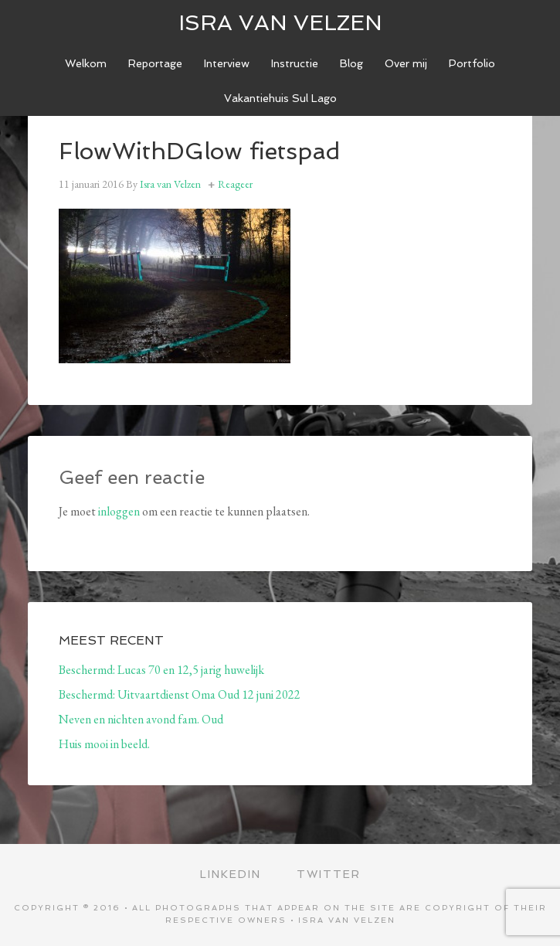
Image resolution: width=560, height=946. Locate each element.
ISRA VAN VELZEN (280, 23)
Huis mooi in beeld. (104, 744)
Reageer (235, 184)
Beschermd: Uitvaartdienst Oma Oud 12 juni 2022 (180, 694)
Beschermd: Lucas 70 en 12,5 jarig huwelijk (161, 670)
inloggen (119, 511)
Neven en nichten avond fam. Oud (141, 719)
